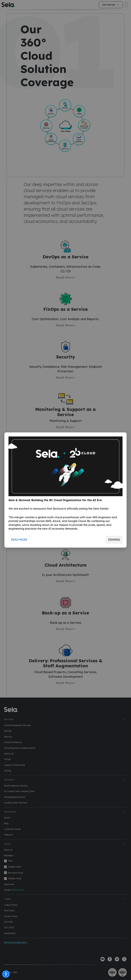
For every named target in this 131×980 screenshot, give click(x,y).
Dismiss (114, 540)
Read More (19, 540)
